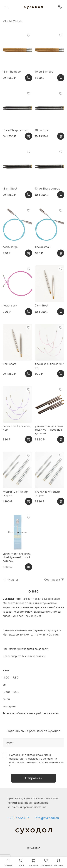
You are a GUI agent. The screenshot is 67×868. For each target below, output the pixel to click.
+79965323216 (19, 818)
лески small (43, 247)
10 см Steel (42, 130)
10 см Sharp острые (15, 130)
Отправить (34, 778)
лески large (10, 247)
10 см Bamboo (44, 71)
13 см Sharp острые (48, 188)
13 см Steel (10, 188)
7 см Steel (42, 305)
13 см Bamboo (12, 71)
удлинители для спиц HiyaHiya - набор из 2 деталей (17, 557)
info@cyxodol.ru (47, 818)
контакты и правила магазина (27, 807)
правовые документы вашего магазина (33, 798)
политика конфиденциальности (28, 803)
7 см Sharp (10, 364)
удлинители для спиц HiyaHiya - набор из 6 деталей (49, 430)
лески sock (10, 305)
